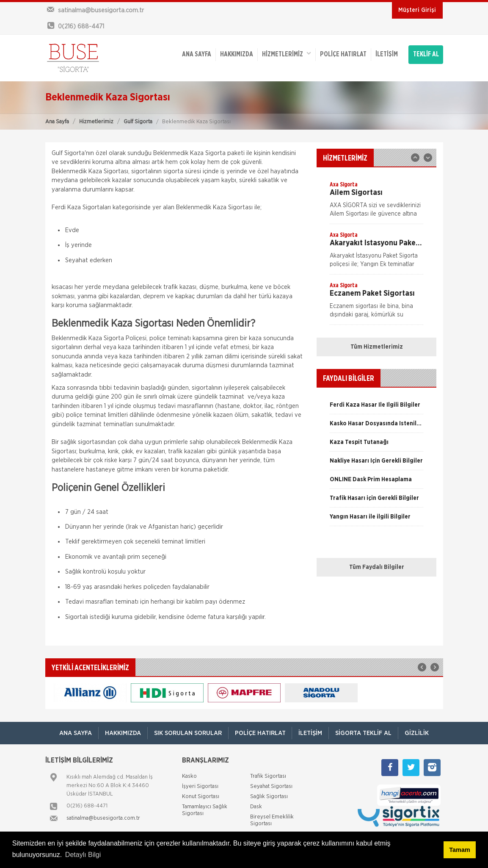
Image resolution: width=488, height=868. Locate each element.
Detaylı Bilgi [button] (83, 855)
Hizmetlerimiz (96, 122)
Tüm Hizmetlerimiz (377, 347)
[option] (376, 202)
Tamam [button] (459, 850)
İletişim (387, 55)
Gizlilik (417, 733)
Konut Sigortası (201, 797)
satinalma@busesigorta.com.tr (103, 818)
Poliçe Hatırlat (343, 55)
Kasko (189, 776)
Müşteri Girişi (417, 10)
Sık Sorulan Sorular (188, 733)
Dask (256, 807)
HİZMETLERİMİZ (287, 54)
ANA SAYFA (197, 55)
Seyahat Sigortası (271, 786)
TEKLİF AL (426, 55)
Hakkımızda (237, 55)
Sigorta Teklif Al (364, 733)
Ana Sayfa (57, 122)
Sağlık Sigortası (269, 797)
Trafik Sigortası (268, 776)
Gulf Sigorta (138, 122)
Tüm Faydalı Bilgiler (377, 567)
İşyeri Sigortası (200, 786)
